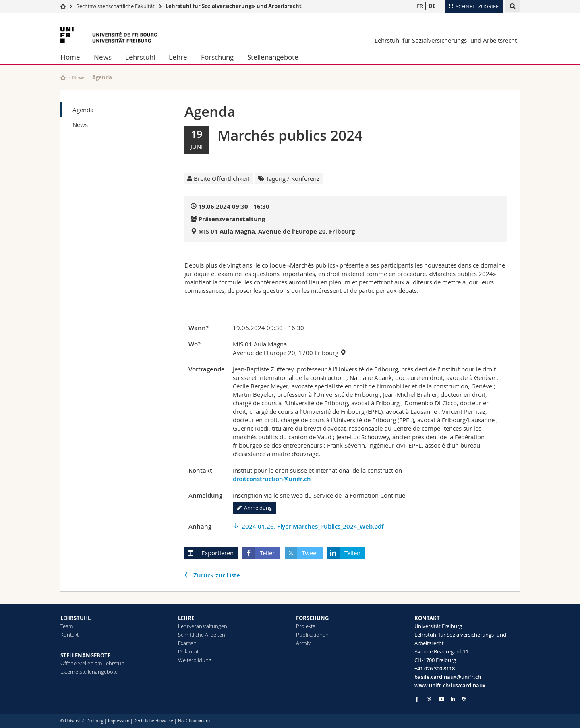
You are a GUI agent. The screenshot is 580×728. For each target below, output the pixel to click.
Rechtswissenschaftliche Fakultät (116, 6)
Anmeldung (255, 508)
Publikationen (312, 635)
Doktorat (188, 651)
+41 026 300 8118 (435, 668)
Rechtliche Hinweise (154, 721)
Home (70, 57)
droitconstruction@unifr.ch (272, 479)
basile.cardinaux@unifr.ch (448, 677)
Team (67, 626)
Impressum (119, 721)
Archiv (303, 643)
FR (420, 6)
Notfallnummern (194, 721)
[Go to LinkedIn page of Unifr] (453, 699)
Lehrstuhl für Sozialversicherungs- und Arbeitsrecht (234, 6)
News (103, 57)
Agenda (83, 110)
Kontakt (69, 635)
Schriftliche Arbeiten (202, 635)
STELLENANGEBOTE (85, 655)
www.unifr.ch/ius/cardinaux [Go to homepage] (450, 685)
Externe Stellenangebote (89, 672)
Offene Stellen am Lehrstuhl (93, 663)
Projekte (306, 626)
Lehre (178, 57)
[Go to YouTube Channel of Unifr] (442, 699)
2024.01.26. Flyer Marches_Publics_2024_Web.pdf (313, 526)
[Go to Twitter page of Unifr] (429, 699)
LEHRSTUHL (76, 618)
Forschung (217, 57)
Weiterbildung (195, 660)
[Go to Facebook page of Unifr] (417, 699)
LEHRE (186, 618)
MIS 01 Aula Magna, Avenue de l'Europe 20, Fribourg (277, 231)
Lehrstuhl (140, 57)
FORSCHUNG (312, 618)
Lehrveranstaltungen (203, 626)
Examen (187, 643)
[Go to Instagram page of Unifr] (464, 699)
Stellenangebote (273, 57)
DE (432, 6)
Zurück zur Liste (217, 575)
